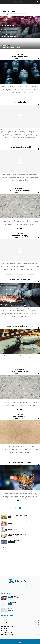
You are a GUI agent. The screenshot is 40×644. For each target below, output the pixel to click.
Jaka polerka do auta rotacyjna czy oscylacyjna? (20, 326)
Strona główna (3, 10)
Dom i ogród (11, 598)
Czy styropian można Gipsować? (20, 57)
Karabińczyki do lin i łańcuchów (7, 634)
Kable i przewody (11, 542)
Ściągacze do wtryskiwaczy (20, 14)
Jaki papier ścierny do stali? (20, 417)
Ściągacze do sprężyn (10, 14)
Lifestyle (10, 604)
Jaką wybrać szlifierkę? (20, 102)
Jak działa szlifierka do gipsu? (20, 371)
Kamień (2, 621)
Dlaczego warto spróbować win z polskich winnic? (18, 516)
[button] (38, 2)
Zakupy (10, 517)
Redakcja (17, 59)
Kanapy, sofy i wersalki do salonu (8, 627)
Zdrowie (10, 523)
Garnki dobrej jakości (12, 596)
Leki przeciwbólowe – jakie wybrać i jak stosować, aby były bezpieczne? (22, 522)
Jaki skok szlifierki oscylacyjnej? (20, 236)
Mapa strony (20, 640)
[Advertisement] (20, 6)
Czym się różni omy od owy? (13, 541)
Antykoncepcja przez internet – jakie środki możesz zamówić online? (21, 528)
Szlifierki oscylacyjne (5, 23)
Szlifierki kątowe (4, 631)
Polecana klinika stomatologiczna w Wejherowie (17, 534)
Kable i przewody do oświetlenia (7, 625)
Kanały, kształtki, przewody (6, 633)
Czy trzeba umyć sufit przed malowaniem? (20, 462)
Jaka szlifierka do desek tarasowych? (20, 279)
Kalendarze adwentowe (6, 623)
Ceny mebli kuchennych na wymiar (15, 609)
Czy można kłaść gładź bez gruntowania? (20, 147)
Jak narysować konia (12, 603)
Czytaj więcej (20, 95)
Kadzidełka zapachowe (5, 619)
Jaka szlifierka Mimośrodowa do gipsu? (20, 190)
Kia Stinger (3, 14)
